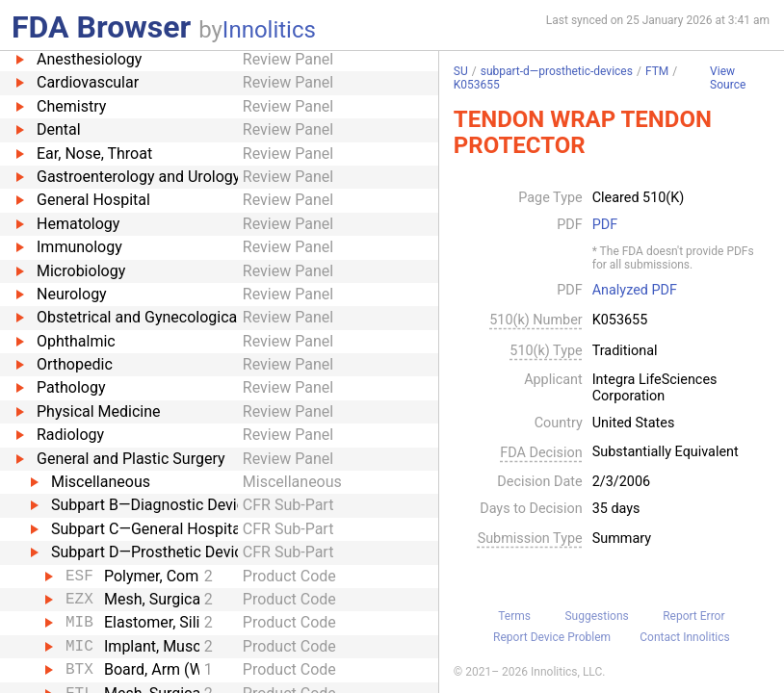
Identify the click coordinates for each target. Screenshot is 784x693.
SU (461, 71)
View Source (728, 78)
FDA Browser (101, 27)
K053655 (477, 85)
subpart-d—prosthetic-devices (557, 71)
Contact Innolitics (684, 637)
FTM (657, 71)
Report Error (693, 616)
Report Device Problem (552, 637)
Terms (514, 616)
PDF (605, 225)
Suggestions (596, 616)
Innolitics (269, 30)
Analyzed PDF (635, 291)
